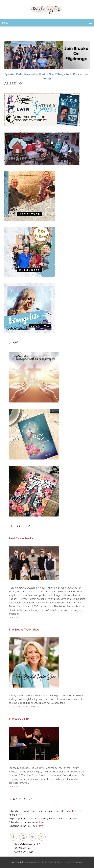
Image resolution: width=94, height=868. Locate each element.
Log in (79, 862)
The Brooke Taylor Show (24, 630)
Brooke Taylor (47, 9)
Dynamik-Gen (35, 862)
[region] (47, 55)
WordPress (70, 862)
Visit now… (14, 787)
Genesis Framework (54, 862)
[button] (47, 55)
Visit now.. (14, 618)
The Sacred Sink (19, 719)
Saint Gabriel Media (21, 538)
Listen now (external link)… (22, 707)
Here (57, 811)
